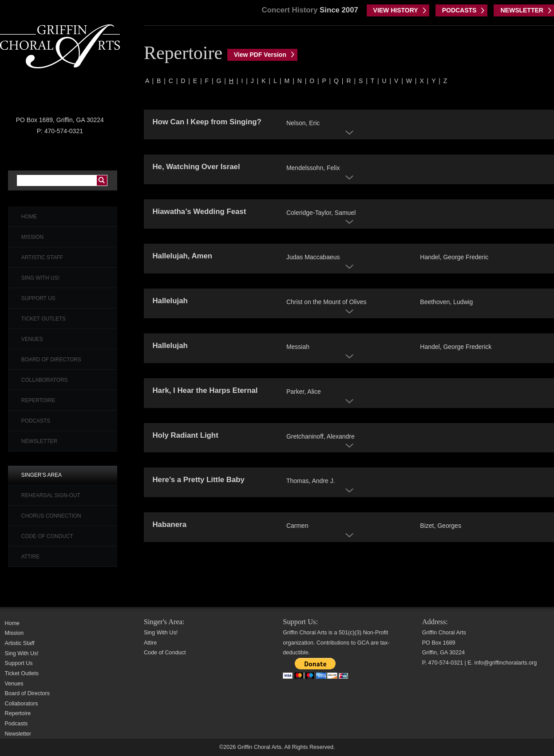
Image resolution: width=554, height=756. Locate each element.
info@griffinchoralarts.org (506, 663)
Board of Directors (51, 360)
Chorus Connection (51, 516)
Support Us (38, 298)
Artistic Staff (42, 257)
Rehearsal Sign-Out (51, 495)
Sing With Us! (40, 278)
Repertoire (38, 400)
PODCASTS (459, 10)
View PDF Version (260, 55)
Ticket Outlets (44, 319)
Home (29, 217)
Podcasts (36, 421)
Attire (30, 557)
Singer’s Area (42, 475)
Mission (32, 237)
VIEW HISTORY (396, 10)
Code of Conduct (47, 536)
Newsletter (39, 441)
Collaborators (45, 380)
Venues (32, 339)
